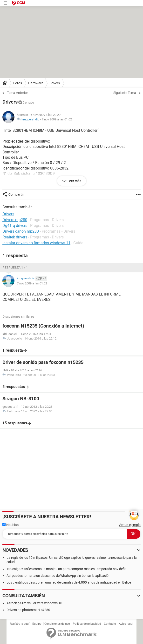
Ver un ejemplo (130, 525)
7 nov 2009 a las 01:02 (57, 119)
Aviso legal (126, 624)
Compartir (16, 194)
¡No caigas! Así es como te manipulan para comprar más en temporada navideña (67, 569)
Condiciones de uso (57, 624)
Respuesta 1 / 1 (15, 268)
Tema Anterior (17, 93)
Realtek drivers (15, 237)
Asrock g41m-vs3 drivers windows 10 (34, 603)
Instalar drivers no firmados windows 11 (36, 243)
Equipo (37, 624)
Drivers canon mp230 (21, 231)
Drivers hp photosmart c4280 (28, 610)
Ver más (75, 181)
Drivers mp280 (15, 220)
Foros (18, 83)
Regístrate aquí (20, 624)
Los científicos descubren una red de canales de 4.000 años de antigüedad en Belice (69, 582)
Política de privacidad (87, 624)
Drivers (55, 83)
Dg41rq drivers (15, 226)
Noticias (10, 525)
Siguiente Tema (125, 93)
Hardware (36, 83)
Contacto (110, 624)
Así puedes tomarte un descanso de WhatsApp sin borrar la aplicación (58, 576)
